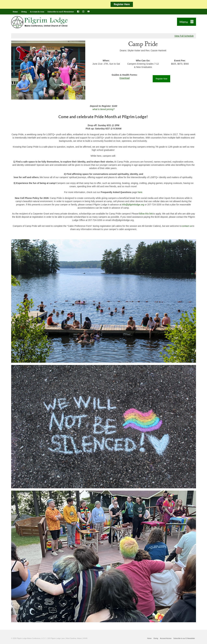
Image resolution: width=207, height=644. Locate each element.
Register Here (122, 4)
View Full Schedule (184, 36)
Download (124, 78)
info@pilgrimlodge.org (133, 205)
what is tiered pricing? (103, 109)
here (140, 192)
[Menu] (186, 22)
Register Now (161, 79)
